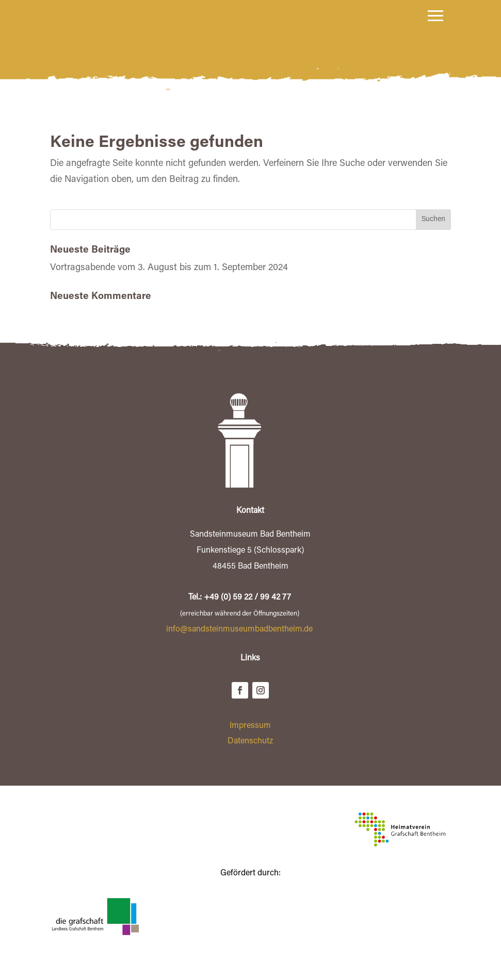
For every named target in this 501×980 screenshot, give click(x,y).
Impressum (250, 745)
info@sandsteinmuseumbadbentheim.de (239, 649)
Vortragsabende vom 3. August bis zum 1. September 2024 (169, 287)
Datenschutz (250, 760)
